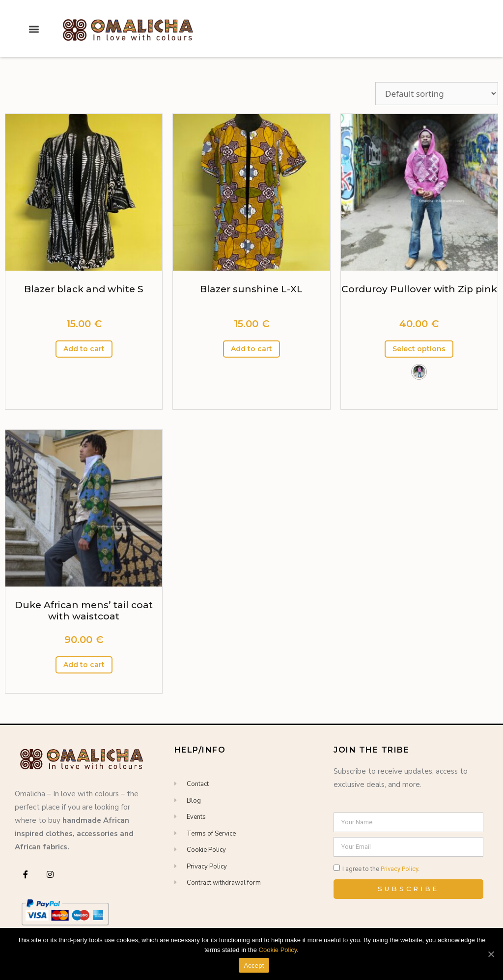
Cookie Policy (278, 950)
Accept (254, 966)
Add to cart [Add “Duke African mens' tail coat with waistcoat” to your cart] (84, 665)
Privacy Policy (399, 869)
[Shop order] (437, 94)
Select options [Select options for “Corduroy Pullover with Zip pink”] (419, 349)
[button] (34, 20)
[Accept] (491, 954)
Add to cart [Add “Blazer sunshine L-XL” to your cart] (251, 349)
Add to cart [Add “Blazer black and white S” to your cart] (84, 349)
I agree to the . (381, 869)
